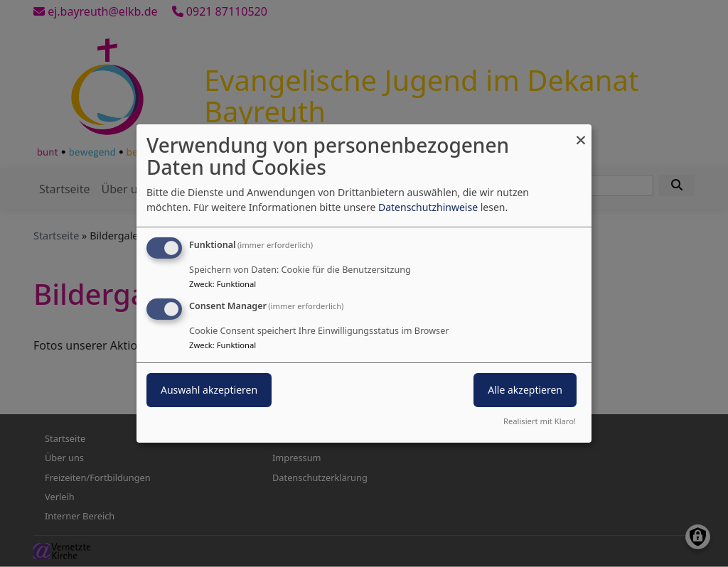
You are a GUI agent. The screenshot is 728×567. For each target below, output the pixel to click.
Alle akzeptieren (525, 390)
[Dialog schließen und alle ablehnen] (581, 133)
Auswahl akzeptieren (209, 390)
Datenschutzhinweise (428, 207)
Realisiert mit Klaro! (540, 421)
